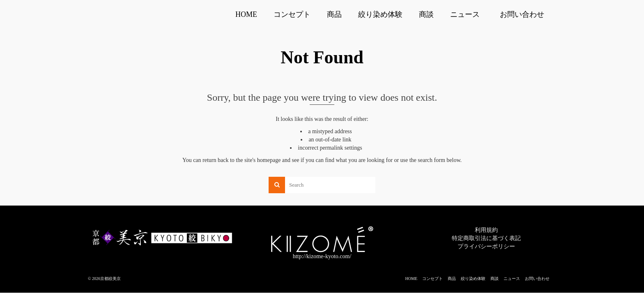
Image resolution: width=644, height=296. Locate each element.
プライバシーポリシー (486, 246)
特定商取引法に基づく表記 (486, 238)
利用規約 (486, 230)
